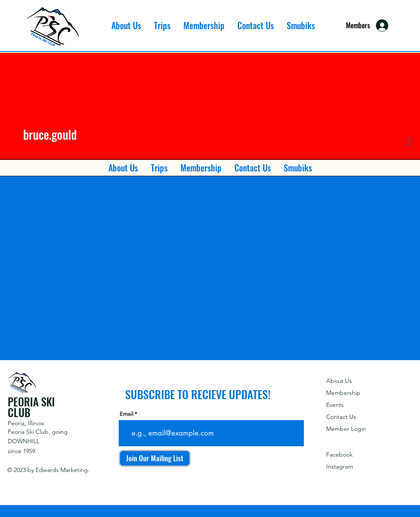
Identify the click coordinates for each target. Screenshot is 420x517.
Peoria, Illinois (26, 423)
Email (126, 414)
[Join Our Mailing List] (155, 458)
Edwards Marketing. (63, 470)
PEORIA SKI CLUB (31, 407)
